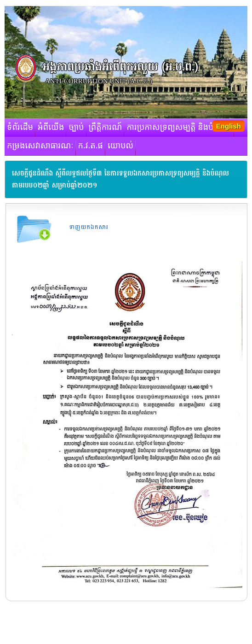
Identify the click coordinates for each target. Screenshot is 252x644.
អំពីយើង (51, 128)
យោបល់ (120, 146)
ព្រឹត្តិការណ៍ (106, 128)
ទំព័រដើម (20, 128)
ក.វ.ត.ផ (91, 146)
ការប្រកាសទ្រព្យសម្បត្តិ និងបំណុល (179, 128)
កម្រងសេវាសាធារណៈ (40, 146)
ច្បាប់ (76, 128)
